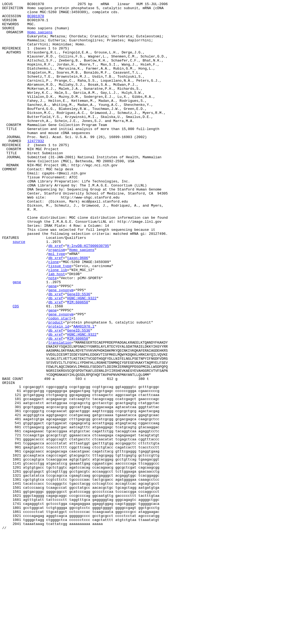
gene (17, 338)
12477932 (36, 169)
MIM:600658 (78, 362)
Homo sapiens (40, 38)
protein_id (59, 391)
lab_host (57, 329)
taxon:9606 (78, 309)
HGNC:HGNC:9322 (82, 358)
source (19, 290)
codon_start (60, 382)
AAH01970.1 (84, 391)
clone (54, 314)
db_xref (56, 295)
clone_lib (58, 324)
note (53, 333)
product (56, 387)
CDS (16, 367)
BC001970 (36, 19)
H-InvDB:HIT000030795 (88, 295)
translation (60, 411)
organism (57, 300)
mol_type (57, 304)
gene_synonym (61, 348)
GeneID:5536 (79, 353)
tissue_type (60, 319)
